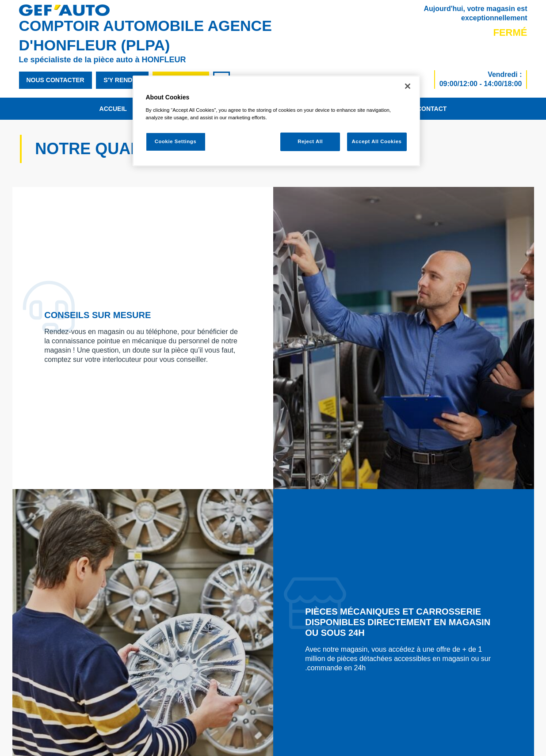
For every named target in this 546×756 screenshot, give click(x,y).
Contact (432, 109)
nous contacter (55, 80)
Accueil (113, 109)
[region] (276, 121)
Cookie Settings (176, 141)
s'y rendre (122, 80)
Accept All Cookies (377, 141)
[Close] (408, 86)
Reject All (310, 141)
